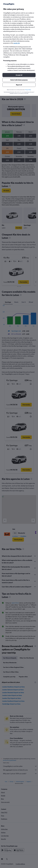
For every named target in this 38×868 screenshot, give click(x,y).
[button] (19, 75)
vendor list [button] (17, 43)
